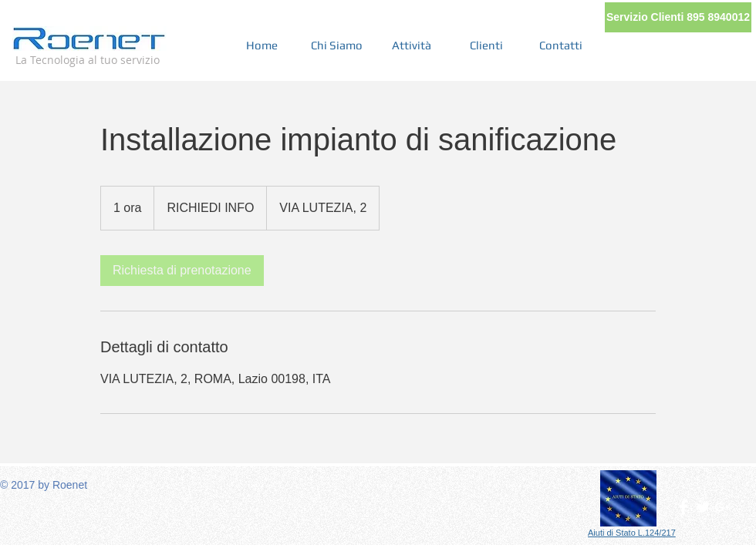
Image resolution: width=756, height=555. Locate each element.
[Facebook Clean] (683, 507)
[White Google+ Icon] (722, 507)
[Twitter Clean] (703, 507)
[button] (678, 17)
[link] (182, 271)
